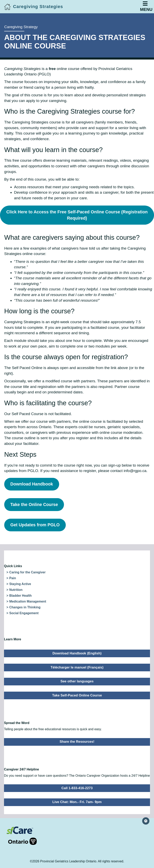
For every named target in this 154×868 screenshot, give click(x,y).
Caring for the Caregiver (27, 572)
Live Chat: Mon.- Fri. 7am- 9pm (77, 802)
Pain (13, 578)
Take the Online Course (34, 505)
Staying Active (20, 584)
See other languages (77, 681)
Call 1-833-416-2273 (77, 788)
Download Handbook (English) (77, 653)
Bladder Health (20, 596)
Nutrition (16, 590)
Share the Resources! (77, 742)
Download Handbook (32, 484)
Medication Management (28, 601)
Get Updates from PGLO (35, 525)
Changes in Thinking (25, 607)
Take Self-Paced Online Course (77, 695)
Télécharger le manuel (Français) (77, 667)
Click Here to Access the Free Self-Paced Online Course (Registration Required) (77, 215)
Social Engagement (24, 613)
